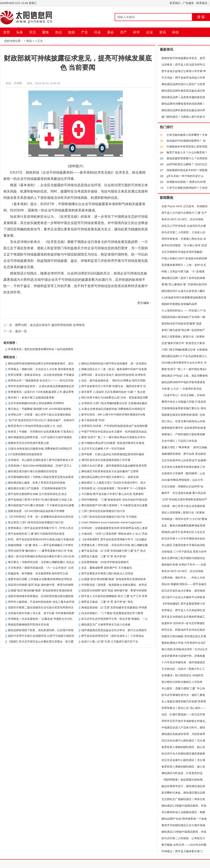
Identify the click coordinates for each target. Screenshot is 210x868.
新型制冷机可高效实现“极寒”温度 (182, 324)
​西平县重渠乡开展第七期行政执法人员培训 (107, 573)
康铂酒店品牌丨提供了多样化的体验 (183, 278)
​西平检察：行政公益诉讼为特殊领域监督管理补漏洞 (113, 454)
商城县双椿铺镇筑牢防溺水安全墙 (28, 625)
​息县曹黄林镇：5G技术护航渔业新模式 (105, 562)
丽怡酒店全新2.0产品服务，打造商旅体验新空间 (37, 488)
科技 (176, 32)
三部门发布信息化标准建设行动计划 (103, 511)
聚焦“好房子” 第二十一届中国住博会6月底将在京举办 (113, 437)
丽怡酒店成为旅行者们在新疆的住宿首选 (33, 471)
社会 (97, 32)
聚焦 (46, 32)
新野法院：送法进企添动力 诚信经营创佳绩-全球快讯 (50, 325)
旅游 (71, 32)
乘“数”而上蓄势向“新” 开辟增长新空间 (184, 284)
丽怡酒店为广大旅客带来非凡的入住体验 (106, 625)
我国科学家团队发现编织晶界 (179, 304)
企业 (150, 32)
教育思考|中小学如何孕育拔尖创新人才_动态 (35, 426)
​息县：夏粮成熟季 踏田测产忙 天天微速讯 (107, 568)
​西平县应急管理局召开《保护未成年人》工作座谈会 (113, 636)
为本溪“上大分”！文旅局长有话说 (182, 389)
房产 (123, 32)
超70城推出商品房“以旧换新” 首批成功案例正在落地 (113, 443)
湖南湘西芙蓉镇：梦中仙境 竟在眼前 (184, 454)
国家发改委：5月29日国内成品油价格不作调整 (36, 511)
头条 (20, 32)
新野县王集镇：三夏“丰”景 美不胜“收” (104, 556)
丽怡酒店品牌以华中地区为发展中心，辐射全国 (110, 477)
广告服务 (188, 3)
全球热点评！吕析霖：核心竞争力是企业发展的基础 (39, 415)
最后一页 (21, 331)
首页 (7, 32)
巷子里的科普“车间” (93, 420)
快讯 (29, 41)
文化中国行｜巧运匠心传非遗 (179, 441)
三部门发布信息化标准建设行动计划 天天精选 (109, 517)
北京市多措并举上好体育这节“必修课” (184, 460)
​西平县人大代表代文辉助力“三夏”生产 (184, 213)
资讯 (163, 32)
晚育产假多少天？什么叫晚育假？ (187, 152)
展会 (110, 32)
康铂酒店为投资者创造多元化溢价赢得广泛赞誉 (110, 471)
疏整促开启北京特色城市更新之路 (28, 443)
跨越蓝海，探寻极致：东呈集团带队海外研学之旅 (38, 573)
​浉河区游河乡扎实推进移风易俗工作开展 (106, 460)
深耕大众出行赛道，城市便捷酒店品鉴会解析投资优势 (114, 466)
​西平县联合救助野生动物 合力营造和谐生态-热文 (37, 494)
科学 (136, 32)
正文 (40, 41)
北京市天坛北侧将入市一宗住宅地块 (103, 449)
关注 (33, 32)
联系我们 (175, 3)
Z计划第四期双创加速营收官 (25, 454)
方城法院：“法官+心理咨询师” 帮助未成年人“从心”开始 (114, 534)
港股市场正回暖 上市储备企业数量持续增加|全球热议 (40, 579)
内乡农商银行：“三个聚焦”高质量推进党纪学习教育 (112, 613)
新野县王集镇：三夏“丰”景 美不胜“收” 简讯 (107, 602)
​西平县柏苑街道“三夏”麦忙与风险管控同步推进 (36, 534)
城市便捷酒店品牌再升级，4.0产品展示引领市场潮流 (40, 437)
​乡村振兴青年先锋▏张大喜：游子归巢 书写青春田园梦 (41, 613)
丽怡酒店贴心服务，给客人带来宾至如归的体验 (37, 483)
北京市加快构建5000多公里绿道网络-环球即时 (36, 403)
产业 (84, 32)
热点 (59, 32)
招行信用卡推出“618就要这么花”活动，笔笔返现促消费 (114, 398)
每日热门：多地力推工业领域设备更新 (31, 398)
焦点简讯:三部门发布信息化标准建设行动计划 (36, 522)
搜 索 (201, 17)
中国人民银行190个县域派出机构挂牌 (184, 258)
